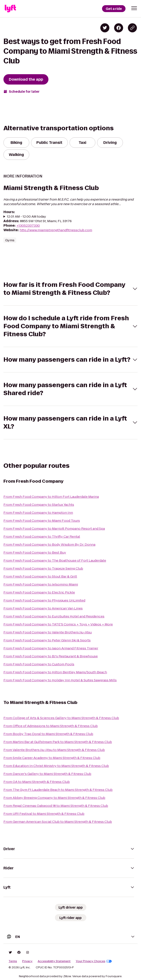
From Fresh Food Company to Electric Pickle (39, 592)
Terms (13, 961)
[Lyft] (10, 9)
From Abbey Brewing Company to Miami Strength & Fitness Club (54, 798)
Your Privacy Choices (94, 961)
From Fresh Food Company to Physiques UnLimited (44, 600)
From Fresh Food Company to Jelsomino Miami (41, 584)
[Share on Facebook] (119, 28)
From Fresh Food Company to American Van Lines (43, 608)
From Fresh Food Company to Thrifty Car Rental (42, 536)
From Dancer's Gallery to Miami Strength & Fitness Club (47, 774)
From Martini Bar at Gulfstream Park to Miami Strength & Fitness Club (58, 742)
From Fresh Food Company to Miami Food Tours (42, 521)
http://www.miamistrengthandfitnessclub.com (56, 230)
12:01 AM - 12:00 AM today (26, 216)
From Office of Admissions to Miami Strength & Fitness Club (51, 726)
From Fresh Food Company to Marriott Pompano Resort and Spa (54, 528)
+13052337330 (28, 225)
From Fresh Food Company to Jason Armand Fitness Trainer (51, 648)
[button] (134, 8)
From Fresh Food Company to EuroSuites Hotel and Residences (54, 616)
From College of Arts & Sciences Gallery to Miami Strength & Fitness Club (61, 718)
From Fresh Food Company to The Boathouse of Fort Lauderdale (55, 560)
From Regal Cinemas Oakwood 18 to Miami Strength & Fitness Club (56, 806)
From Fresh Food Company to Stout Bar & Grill (40, 576)
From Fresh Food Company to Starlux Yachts (39, 505)
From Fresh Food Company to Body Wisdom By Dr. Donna (49, 544)
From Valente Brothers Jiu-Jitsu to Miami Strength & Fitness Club (54, 750)
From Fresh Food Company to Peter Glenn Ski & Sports (47, 640)
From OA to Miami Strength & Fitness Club (37, 782)
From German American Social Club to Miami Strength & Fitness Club (58, 822)
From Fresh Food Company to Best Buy (35, 552)
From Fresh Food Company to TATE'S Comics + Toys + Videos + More (58, 624)
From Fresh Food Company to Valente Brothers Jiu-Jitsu (48, 632)
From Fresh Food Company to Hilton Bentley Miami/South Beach (55, 672)
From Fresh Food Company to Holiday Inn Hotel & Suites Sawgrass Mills (60, 680)
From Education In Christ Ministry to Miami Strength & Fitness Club (56, 766)
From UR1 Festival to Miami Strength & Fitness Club (44, 814)
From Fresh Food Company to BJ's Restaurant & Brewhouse (51, 656)
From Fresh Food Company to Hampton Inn (38, 513)
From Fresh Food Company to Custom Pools (39, 664)
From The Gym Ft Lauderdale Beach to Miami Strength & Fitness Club (58, 790)
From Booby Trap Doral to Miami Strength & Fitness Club (48, 734)
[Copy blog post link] (132, 28)
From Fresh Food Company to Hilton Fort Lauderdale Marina (51, 497)
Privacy (27, 961)
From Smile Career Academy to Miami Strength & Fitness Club (52, 758)
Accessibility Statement (54, 961)
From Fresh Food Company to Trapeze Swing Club (43, 568)
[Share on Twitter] (105, 28)
